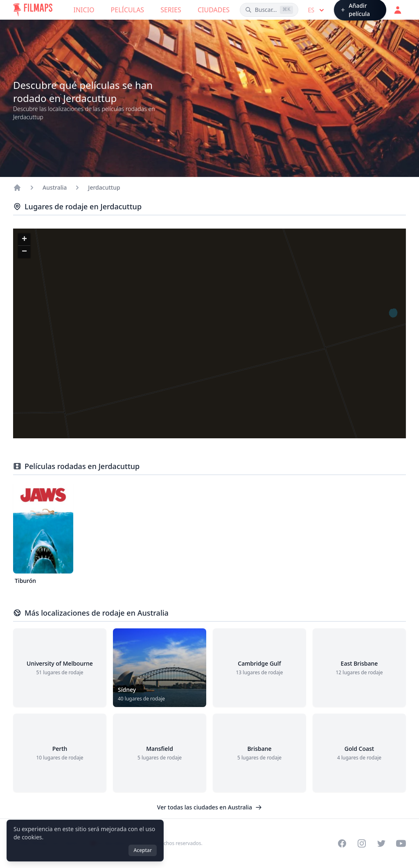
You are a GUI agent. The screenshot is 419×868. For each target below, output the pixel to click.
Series (171, 10)
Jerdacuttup (104, 187)
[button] (24, 240)
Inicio (84, 10)
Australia (55, 187)
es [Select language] (317, 10)
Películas (128, 10)
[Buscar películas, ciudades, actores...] (269, 10)
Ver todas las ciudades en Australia (209, 807)
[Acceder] (398, 10)
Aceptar (143, 850)
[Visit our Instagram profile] (362, 843)
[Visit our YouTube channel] (401, 843)
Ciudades (214, 10)
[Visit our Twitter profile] (381, 843)
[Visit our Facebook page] (342, 843)
